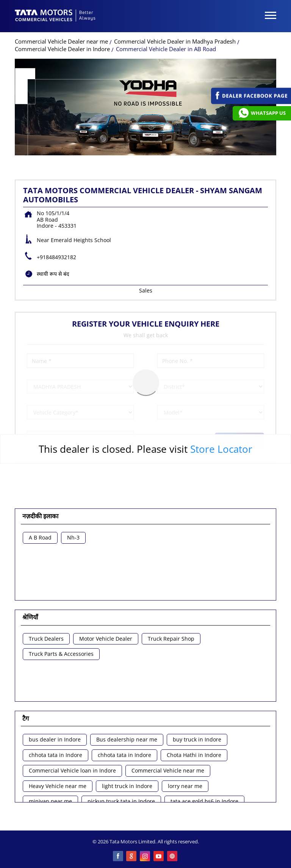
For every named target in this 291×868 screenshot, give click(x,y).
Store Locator (221, 449)
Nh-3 (73, 538)
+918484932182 (56, 257)
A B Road (40, 538)
